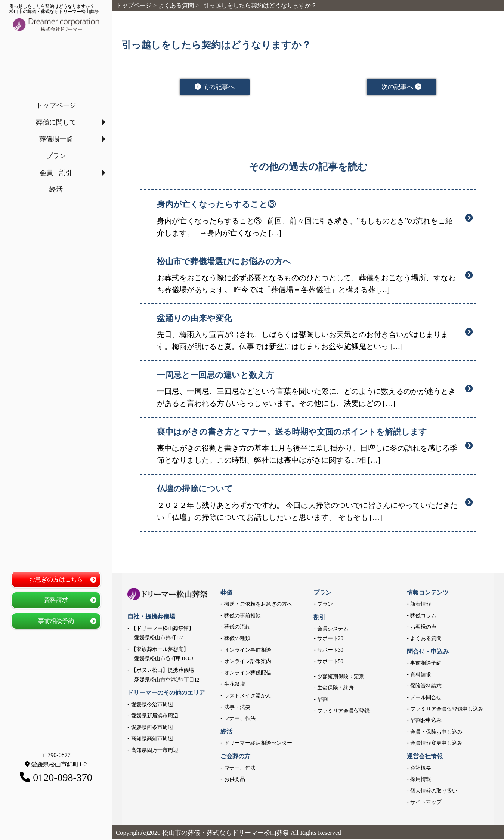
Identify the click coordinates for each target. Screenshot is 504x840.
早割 (322, 700)
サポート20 (330, 640)
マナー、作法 (240, 719)
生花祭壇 (235, 685)
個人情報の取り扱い (434, 792)
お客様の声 (423, 628)
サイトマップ (426, 803)
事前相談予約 (56, 621)
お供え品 (235, 780)
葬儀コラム (423, 617)
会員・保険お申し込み (436, 733)
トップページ (56, 105)
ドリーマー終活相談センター (258, 744)
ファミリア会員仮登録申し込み (447, 710)
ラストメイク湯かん (248, 697)
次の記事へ (401, 87)
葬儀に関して (56, 122)
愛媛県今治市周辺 (152, 706)
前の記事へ (215, 87)
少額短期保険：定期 (341, 678)
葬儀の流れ (237, 628)
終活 (56, 189)
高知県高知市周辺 (152, 740)
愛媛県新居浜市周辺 (155, 717)
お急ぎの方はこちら (56, 579)
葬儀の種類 (237, 640)
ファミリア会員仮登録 (343, 712)
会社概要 (421, 769)
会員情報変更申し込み (436, 744)
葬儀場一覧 (56, 139)
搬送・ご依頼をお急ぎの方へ (258, 605)
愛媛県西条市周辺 (152, 728)
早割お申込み (426, 721)
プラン (56, 156)
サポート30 (330, 651)
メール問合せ (426, 699)
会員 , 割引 (56, 173)
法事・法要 (237, 708)
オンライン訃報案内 (248, 662)
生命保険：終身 (336, 689)
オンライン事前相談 (248, 651)
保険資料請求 (426, 687)
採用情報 (421, 780)
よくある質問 (426, 640)
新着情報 (421, 605)
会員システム (333, 630)
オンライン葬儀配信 (248, 674)
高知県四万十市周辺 (155, 751)
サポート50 (330, 662)
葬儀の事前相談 (242, 617)
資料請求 (56, 600)
